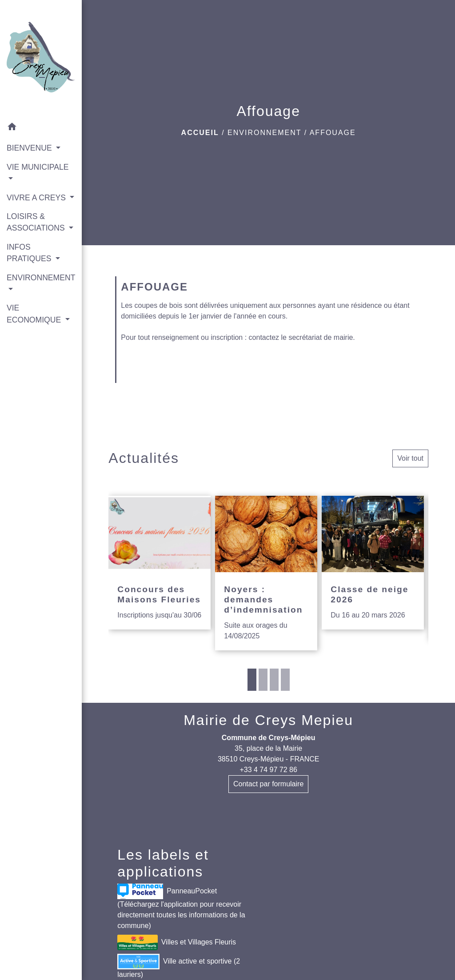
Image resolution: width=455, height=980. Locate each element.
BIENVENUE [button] (30, 148)
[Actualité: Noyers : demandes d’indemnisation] (266, 573)
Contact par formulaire (268, 784)
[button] (41, 128)
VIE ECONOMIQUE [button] (35, 314)
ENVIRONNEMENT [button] (41, 278)
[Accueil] (41, 59)
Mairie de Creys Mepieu (268, 720)
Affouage (333, 133)
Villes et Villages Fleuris (177, 942)
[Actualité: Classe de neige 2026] (373, 563)
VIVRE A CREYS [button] (37, 198)
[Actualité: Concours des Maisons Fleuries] (160, 563)
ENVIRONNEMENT (264, 133)
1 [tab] (252, 680)
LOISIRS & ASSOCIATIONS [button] (37, 222)
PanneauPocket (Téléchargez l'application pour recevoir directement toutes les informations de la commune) (181, 906)
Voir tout (410, 458)
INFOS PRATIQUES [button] (30, 253)
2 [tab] (263, 680)
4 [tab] (285, 680)
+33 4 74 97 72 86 (268, 770)
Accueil (200, 133)
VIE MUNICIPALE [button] (38, 167)
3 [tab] (274, 680)
